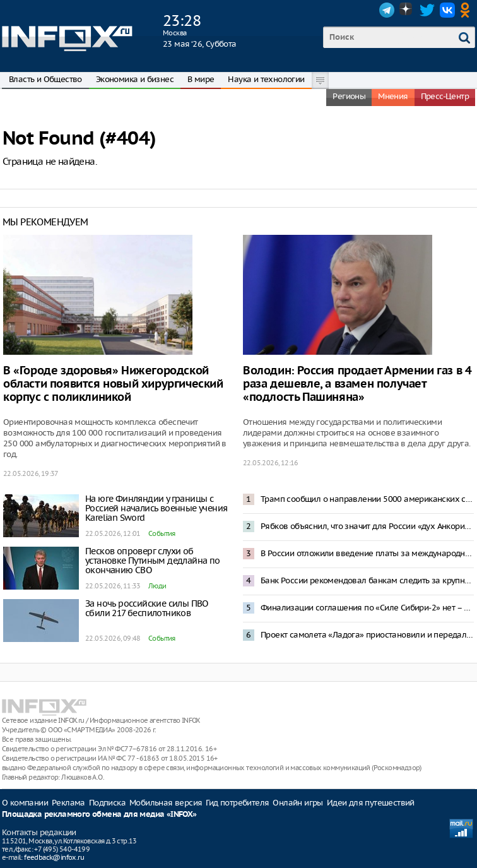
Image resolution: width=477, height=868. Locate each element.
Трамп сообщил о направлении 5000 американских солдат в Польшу (367, 499)
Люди (157, 586)
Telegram (387, 10)
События (162, 533)
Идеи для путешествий (371, 803)
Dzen (407, 10)
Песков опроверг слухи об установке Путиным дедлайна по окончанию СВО (153, 561)
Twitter (427, 10)
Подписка (107, 803)
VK (447, 10)
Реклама (68, 803)
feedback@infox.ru (54, 857)
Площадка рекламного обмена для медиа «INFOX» (99, 815)
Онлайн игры (297, 803)
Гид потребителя (237, 803)
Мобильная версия (166, 803)
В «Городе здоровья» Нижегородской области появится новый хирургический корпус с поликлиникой (113, 384)
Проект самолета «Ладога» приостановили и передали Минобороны (367, 635)
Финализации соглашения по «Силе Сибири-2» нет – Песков (367, 608)
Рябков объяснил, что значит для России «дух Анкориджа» (367, 526)
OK (468, 10)
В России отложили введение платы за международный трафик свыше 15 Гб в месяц (367, 553)
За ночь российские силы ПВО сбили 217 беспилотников (147, 608)
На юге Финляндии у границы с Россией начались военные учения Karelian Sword (156, 508)
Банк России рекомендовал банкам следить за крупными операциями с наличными (367, 580)
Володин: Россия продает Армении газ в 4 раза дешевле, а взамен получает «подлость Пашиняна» (357, 384)
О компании (25, 803)
